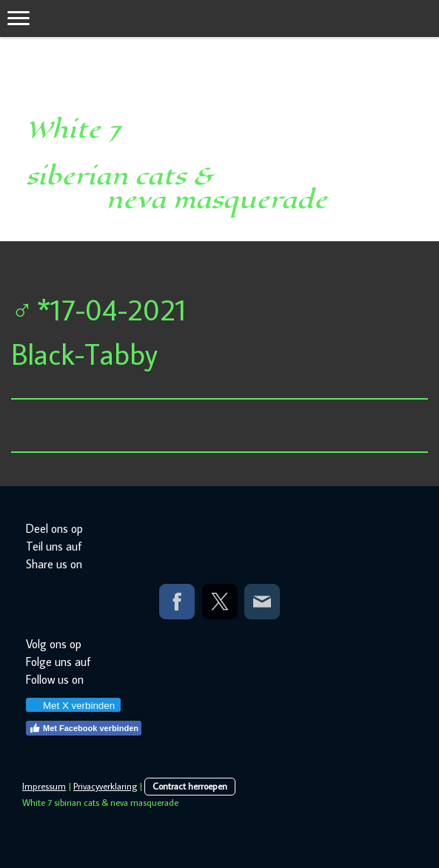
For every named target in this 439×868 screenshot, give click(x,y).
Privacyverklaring (105, 786)
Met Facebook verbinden (84, 728)
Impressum (44, 786)
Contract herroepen (190, 786)
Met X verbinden (73, 706)
